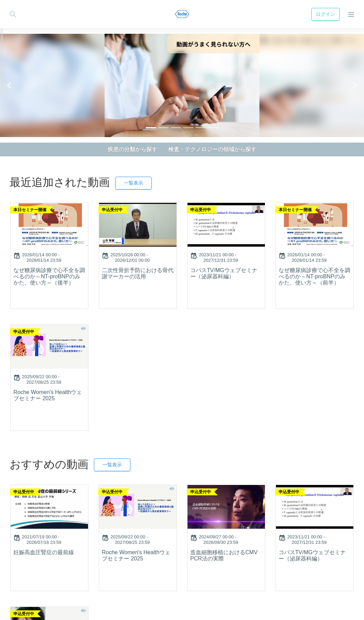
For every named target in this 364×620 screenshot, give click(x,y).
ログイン (325, 14)
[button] (9, 85)
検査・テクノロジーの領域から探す (212, 149)
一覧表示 (133, 183)
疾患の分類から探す (132, 149)
